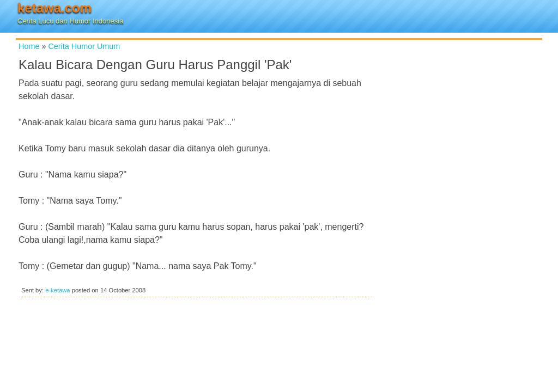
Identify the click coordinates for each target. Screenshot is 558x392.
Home (29, 46)
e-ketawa (57, 290)
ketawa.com (54, 8)
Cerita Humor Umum (84, 46)
